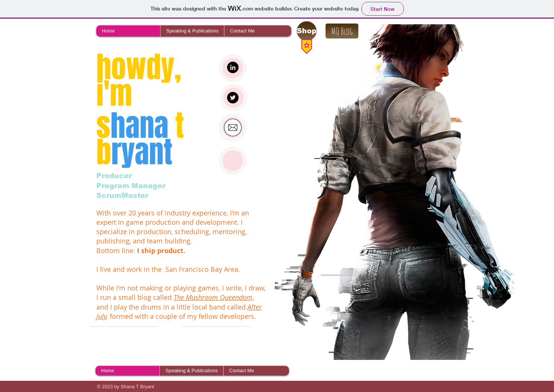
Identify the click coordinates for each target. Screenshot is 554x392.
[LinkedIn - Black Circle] (233, 67)
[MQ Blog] (342, 31)
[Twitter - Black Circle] (233, 98)
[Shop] (307, 31)
